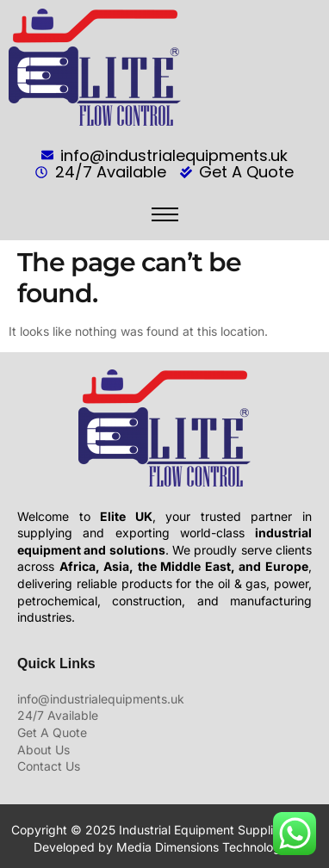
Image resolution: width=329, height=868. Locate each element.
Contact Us (49, 766)
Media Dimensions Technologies (206, 847)
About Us (43, 750)
